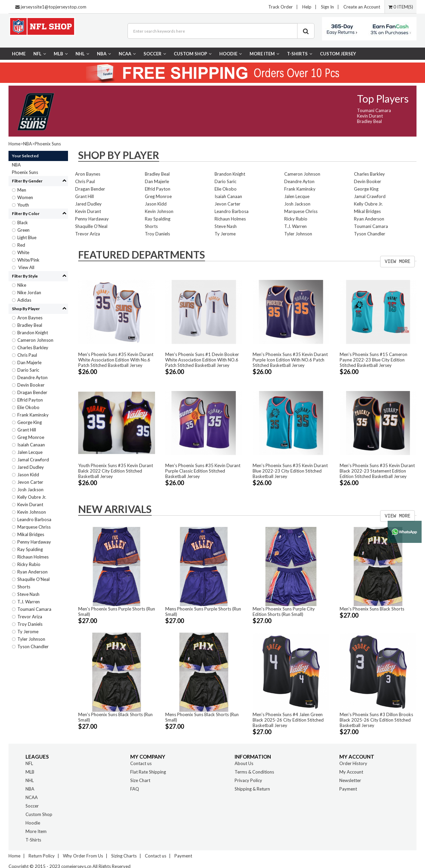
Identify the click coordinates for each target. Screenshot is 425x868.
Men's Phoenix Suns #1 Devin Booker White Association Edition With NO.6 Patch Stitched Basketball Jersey (202, 360)
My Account (351, 772)
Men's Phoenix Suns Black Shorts (372, 609)
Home (19, 54)
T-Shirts (300, 54)
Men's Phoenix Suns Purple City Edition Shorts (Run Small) (284, 612)
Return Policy (42, 856)
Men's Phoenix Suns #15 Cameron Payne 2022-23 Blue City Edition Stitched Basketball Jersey (373, 360)
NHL (82, 54)
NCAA (127, 54)
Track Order (280, 7)
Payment (348, 789)
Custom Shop (193, 54)
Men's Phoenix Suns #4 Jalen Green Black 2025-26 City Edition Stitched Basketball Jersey (288, 720)
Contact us (141, 763)
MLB (61, 54)
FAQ (135, 789)
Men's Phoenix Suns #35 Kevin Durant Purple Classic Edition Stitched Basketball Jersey (203, 471)
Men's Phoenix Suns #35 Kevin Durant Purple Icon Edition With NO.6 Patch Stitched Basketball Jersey (290, 360)
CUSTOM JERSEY (338, 54)
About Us (244, 763)
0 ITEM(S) (401, 7)
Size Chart (140, 780)
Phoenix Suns (48, 144)
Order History (353, 763)
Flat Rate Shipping (148, 772)
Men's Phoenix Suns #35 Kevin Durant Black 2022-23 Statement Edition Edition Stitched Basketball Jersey (377, 471)
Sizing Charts (124, 856)
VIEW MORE (397, 262)
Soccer (155, 54)
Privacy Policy (248, 780)
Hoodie (231, 54)
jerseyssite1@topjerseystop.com (54, 7)
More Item (264, 54)
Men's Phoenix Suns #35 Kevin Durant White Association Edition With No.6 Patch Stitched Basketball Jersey (116, 360)
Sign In (327, 7)
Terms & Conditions (254, 772)
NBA (104, 54)
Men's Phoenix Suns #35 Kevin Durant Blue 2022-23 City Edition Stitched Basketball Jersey (290, 471)
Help (307, 7)
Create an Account (362, 7)
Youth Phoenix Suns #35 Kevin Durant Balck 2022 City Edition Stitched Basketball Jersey (116, 471)
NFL (40, 54)
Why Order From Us (83, 856)
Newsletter (350, 780)
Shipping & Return (252, 789)
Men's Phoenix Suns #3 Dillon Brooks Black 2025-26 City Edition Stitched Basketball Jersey (376, 720)
